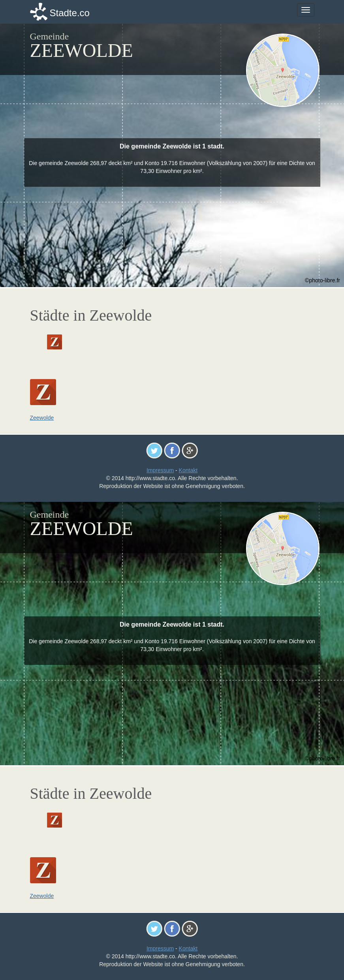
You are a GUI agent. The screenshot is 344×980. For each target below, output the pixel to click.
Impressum (160, 470)
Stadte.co (70, 13)
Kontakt (188, 470)
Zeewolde (42, 418)
